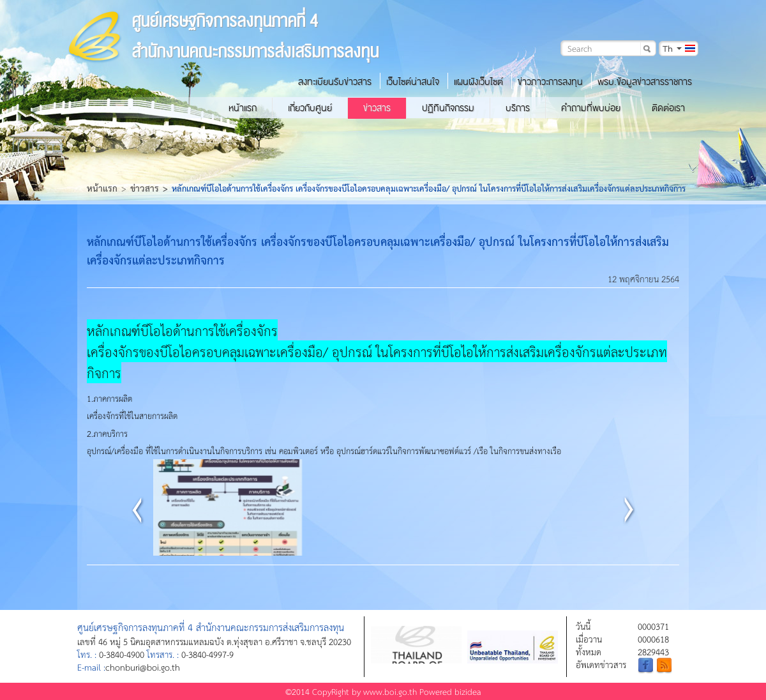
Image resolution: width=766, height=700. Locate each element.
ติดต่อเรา (668, 108)
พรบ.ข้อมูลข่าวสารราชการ (645, 82)
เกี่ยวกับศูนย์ (310, 108)
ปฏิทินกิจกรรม (448, 108)
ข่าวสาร (377, 108)
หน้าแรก (243, 108)
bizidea (468, 691)
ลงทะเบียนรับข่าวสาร (335, 82)
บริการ (518, 108)
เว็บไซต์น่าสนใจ (413, 82)
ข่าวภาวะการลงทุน (550, 82)
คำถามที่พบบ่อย (591, 108)
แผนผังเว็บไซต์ (478, 82)
